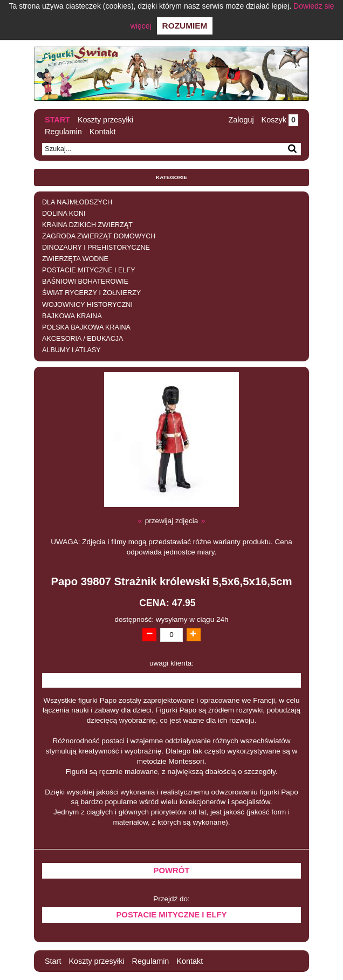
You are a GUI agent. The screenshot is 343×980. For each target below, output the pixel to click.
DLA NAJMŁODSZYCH (77, 202)
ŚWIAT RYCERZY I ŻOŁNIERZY (91, 293)
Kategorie (172, 177)
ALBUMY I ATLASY (71, 350)
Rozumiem (185, 26)
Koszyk (280, 120)
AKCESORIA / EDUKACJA (83, 339)
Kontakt (103, 132)
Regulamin (63, 132)
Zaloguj (241, 120)
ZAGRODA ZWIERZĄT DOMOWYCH (99, 236)
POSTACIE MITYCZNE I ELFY (89, 270)
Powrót (172, 871)
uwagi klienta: (172, 663)
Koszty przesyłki (105, 120)
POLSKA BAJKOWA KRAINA (86, 327)
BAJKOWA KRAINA (72, 316)
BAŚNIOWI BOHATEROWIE (85, 282)
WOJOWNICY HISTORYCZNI (87, 305)
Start (57, 120)
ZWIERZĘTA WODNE (75, 259)
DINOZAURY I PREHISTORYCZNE (96, 248)
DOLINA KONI (64, 214)
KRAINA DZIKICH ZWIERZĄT (87, 225)
